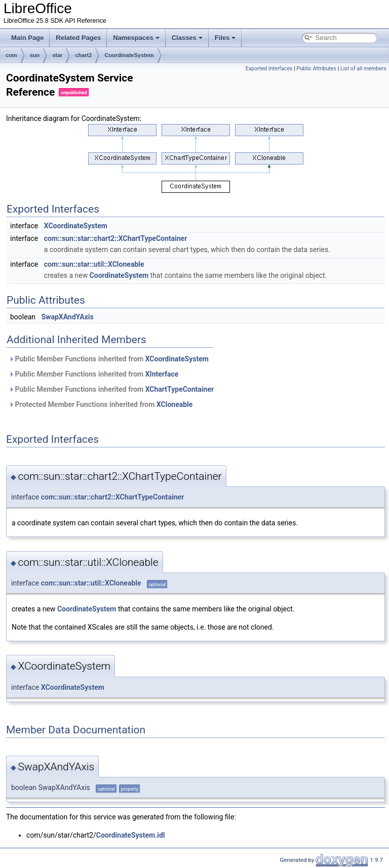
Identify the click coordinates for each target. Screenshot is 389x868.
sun (35, 55)
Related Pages (78, 38)
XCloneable (175, 404)
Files (225, 38)
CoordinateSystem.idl (131, 835)
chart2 (83, 55)
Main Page (27, 38)
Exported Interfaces (269, 69)
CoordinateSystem (129, 55)
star (57, 55)
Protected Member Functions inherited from (101, 404)
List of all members (363, 69)
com (11, 55)
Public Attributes (316, 69)
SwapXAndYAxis (67, 317)
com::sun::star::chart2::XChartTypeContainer (116, 238)
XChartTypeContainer (180, 389)
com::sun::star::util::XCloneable (94, 264)
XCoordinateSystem (76, 226)
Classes (187, 38)
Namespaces (136, 38)
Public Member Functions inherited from (109, 359)
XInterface (162, 374)
